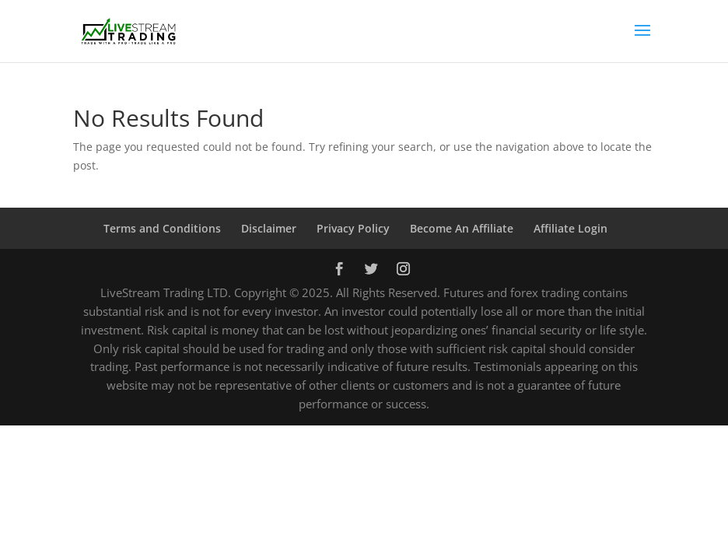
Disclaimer (269, 228)
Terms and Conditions (162, 228)
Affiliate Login (570, 228)
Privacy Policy (353, 228)
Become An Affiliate (462, 228)
